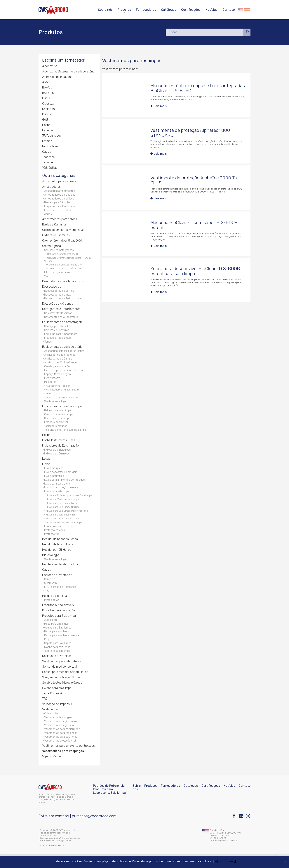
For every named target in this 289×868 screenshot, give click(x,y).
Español (247, 10)
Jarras (48, 216)
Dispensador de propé (57, 425)
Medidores (50, 388)
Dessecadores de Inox (58, 298)
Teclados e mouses (56, 433)
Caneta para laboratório (58, 372)
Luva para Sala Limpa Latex (62, 512)
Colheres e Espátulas (56, 237)
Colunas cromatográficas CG (63, 256)
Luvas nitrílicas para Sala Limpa (65, 532)
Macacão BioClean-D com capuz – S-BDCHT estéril (196, 225)
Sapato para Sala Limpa (58, 655)
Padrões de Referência (57, 585)
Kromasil (48, 142)
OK (216, 861)
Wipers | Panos (52, 770)
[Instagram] (248, 830)
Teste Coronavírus (54, 706)
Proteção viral (52, 544)
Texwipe (48, 163)
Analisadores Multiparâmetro (61, 368)
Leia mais (160, 106)
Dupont (47, 115)
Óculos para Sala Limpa (58, 639)
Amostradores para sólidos (60, 221)
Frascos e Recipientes (58, 212)
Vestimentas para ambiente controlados (68, 760)
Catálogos (169, 10)
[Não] (284, 862)
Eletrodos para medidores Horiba (64, 376)
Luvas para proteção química (62, 496)
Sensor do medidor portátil (59, 679)
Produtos (124, 10)
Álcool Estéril (52, 631)
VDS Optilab (50, 168)
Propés (48, 651)
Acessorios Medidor (59, 392)
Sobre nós (105, 10)
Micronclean (50, 147)
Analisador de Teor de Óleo (60, 360)
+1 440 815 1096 (218, 852)
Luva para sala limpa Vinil (61, 524)
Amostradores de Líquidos (60, 196)
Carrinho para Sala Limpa (59, 421)
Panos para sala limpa (57, 643)
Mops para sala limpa (57, 635)
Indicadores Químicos (57, 461)
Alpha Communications (57, 77)
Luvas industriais (54, 484)
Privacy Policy (228, 861)
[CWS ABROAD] (53, 10)
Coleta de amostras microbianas (63, 232)
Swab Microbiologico (56, 408)
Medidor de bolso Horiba (58, 554)
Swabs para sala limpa (58, 659)
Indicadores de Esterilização (60, 453)
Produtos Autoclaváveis (58, 616)
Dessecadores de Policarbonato (63, 302)
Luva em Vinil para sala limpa (63, 508)
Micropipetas (52, 611)
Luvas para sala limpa (57, 500)
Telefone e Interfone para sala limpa (66, 437)
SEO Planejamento (61, 855)
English (241, 10)
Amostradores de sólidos (59, 200)
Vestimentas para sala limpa (61, 750)
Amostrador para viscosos (59, 182)
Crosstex (48, 104)
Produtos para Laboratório (59, 621)
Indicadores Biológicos (58, 457)
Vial (46, 279)
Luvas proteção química (59, 535)
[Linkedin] (242, 830)
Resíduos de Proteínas (57, 668)
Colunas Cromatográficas (59, 252)
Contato (229, 10)
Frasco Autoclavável (56, 429)
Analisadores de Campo (58, 364)
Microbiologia (51, 565)
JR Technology (52, 136)
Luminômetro (52, 384)
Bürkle (46, 99)
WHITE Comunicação (70, 852)
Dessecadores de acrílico (59, 294)
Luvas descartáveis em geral (62, 480)
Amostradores (51, 188)
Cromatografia (52, 248)
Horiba (46, 125)
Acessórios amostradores (60, 192)
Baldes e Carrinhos (54, 227)
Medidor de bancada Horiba (63, 404)
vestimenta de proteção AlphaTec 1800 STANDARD (190, 133)
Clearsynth (51, 593)
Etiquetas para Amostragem (61, 208)
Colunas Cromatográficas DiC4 (62, 243)
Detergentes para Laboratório (62, 321)
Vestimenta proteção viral (60, 738)
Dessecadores (52, 289)
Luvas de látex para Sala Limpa (64, 528)
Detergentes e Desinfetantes (61, 312)
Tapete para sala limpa (58, 663)
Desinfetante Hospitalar (58, 316)
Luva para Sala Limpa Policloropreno (68, 520)
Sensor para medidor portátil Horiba (65, 684)
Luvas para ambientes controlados (65, 488)
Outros (47, 152)
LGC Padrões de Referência (61, 597)
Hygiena (48, 131)
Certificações (191, 10)
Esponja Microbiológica (58, 380)
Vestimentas (50, 722)
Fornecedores (146, 10)
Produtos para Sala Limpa (59, 627)
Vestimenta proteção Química (62, 734)
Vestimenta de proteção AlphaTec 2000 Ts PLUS (194, 180)
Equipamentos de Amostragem (62, 326)
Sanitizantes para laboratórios (62, 674)
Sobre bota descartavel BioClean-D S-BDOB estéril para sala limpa (195, 271)
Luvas (46, 472)
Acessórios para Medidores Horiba (65, 356)
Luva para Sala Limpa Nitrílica (63, 516)
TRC (47, 601)
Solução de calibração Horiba (61, 690)
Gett (45, 120)
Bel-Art (47, 88)
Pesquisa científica (55, 606)
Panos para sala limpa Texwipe (62, 647)
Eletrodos (53, 400)
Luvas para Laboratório (58, 492)
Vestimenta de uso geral (59, 730)
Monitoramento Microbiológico (62, 574)
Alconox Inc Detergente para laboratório (68, 72)
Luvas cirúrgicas (54, 476)
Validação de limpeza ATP (59, 717)
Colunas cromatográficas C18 (65, 267)
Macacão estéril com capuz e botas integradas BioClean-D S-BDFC (186, 88)
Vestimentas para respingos (61, 746)
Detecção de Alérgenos (58, 307)
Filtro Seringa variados (58, 275)
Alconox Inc (50, 67)
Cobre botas (52, 726)
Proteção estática (55, 540)
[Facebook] (235, 830)
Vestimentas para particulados (63, 742)
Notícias (211, 10)
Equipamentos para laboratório (62, 351)
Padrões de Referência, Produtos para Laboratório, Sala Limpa (109, 803)
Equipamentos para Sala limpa (62, 413)
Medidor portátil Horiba (57, 559)
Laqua (46, 467)
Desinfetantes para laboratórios (63, 284)
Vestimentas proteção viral (60, 755)
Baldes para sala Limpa (58, 417)
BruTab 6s (49, 93)
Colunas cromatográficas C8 (65, 271)
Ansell (46, 83)
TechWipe (48, 158)
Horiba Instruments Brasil (58, 448)
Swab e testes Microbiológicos (62, 695)
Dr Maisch (49, 109)
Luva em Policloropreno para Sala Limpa (70, 504)
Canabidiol (50, 589)
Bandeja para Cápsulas (58, 204)
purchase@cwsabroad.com (94, 830)
